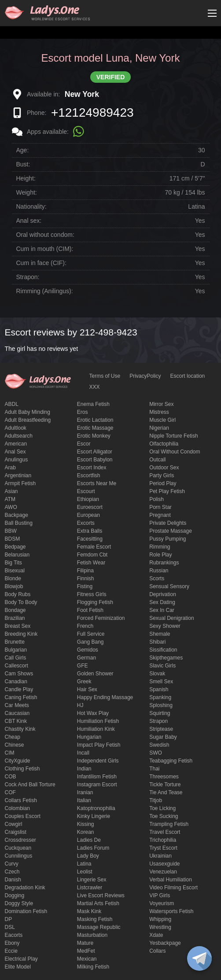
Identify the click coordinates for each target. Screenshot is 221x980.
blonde (13, 578)
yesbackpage (165, 943)
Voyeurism (162, 903)
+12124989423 (92, 112)
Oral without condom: (45, 235)
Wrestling (160, 927)
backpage (17, 515)
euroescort (90, 507)
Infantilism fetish (97, 777)
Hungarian (89, 737)
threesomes (164, 777)
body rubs (18, 594)
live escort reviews (101, 895)
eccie (11, 951)
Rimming (160, 547)
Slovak (157, 674)
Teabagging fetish (171, 761)
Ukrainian (160, 856)
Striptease (161, 729)
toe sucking (164, 816)
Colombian (17, 808)
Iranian (85, 792)
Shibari (157, 642)
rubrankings (164, 563)
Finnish (86, 578)
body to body (21, 602)
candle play (19, 689)
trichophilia (163, 840)
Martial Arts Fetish (98, 903)
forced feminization (101, 618)
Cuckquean (18, 848)
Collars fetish (21, 800)
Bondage (15, 610)
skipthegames (166, 658)
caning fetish (21, 697)
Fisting (85, 586)
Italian (84, 800)
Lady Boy (88, 856)
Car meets (17, 705)
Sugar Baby (163, 737)
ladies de (89, 840)
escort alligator (95, 452)
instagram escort (97, 785)
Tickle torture (165, 785)
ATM (10, 499)
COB (11, 777)
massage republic (99, 927)
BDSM (13, 539)
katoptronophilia (96, 808)
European (88, 515)
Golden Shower (95, 674)
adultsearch (19, 436)
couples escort (23, 816)
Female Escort (94, 547)
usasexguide (164, 864)
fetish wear (91, 563)
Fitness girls (92, 594)
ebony (12, 943)
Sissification (163, 650)
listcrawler (90, 888)
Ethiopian (88, 499)
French (85, 626)
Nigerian (159, 428)
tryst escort (163, 848)
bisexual (15, 571)
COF (10, 792)
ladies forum (93, 848)
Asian (11, 491)
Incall (83, 753)
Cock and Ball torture (30, 785)
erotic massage (95, 428)
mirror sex (161, 404)
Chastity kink (20, 729)
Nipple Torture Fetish (174, 436)
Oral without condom (175, 452)
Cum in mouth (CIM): (45, 249)
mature (85, 943)
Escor (84, 444)
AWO (11, 507)
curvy (12, 864)
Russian (159, 571)
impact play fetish (99, 745)
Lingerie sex (92, 880)
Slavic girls (162, 666)
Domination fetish (26, 911)
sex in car (162, 610)
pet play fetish (167, 491)
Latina (84, 864)
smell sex (161, 682)
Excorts (86, 523)
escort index (92, 468)
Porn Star (160, 507)
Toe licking (162, 808)
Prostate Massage (171, 531)
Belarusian (17, 555)
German (87, 658)
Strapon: (28, 277)
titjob (156, 800)
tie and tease (166, 792)
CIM (10, 753)
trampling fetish (169, 824)
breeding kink (21, 634)
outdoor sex (164, 468)
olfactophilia (164, 444)
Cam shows (19, 674)
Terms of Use (105, 376)
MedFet (86, 951)
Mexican (87, 959)
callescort (17, 666)
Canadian (16, 682)
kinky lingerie (94, 816)
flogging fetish (95, 602)
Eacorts (14, 935)
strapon (158, 721)
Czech (12, 872)
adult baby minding (28, 412)
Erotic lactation (95, 420)
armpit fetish (20, 483)
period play (163, 483)
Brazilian (15, 618)
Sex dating (162, 602)
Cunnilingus (19, 856)
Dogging (15, 895)
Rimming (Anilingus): (45, 291)
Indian (84, 769)
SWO (156, 753)
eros (83, 412)
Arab (10, 468)
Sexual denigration (171, 618)
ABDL (12, 404)
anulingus (17, 460)
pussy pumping (168, 539)
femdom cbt (92, 555)
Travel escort (165, 832)
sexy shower (165, 626)
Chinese (15, 745)
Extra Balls (90, 531)
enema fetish (93, 404)
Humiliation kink (96, 729)
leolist (85, 872)
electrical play (21, 959)
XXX (95, 387)
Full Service (91, 634)
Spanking (160, 697)
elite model (18, 967)
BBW (11, 531)
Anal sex (15, 452)
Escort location (188, 376)
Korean (86, 832)
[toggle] (199, 958)
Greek (84, 682)
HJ (80, 705)
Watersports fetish (171, 911)
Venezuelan (163, 872)
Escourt (86, 491)
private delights (168, 523)
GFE (83, 666)
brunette (15, 642)
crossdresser (20, 840)
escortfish (89, 475)
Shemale (160, 634)
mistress (159, 412)
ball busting (19, 523)
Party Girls (162, 475)
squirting (160, 713)
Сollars (157, 951)
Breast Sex (18, 626)
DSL (10, 927)
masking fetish (95, 919)
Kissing (86, 824)
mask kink (89, 911)
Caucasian (17, 713)
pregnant (160, 515)
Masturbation (92, 935)
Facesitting (90, 539)
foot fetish (90, 610)
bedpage (15, 547)
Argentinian (18, 475)
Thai (154, 769)
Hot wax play (93, 713)
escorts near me (97, 483)
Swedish (159, 745)
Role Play (160, 555)
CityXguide (18, 761)
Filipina (85, 571)
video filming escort (173, 888)
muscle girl (162, 420)
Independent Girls (98, 761)
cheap (13, 737)
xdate (156, 935)
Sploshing (161, 705)
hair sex (87, 689)
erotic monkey (94, 436)
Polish (157, 499)
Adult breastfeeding (28, 420)
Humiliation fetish (98, 721)
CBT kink (16, 721)
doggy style (19, 903)
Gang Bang (90, 642)
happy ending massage (105, 697)
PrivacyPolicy (145, 376)
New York (82, 94)
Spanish (159, 689)
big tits (13, 563)
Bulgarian (16, 650)
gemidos (88, 650)
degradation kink (25, 888)
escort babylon (95, 460)
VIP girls (160, 895)
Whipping (160, 919)
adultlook (16, 428)
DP (9, 919)
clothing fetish (22, 769)
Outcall (157, 460)
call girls (16, 658)
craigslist (16, 832)
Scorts (157, 578)
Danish (13, 880)
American (16, 444)
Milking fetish (93, 967)
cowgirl (14, 824)
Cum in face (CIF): (41, 263)
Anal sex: (29, 221)
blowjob (14, 586)
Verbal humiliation (171, 880)
